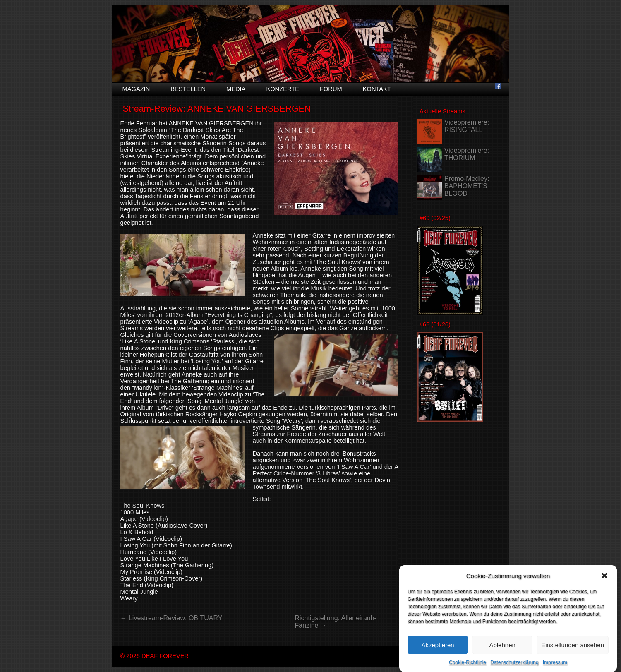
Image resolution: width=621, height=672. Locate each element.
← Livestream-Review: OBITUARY (171, 618)
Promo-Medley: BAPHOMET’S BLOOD (467, 186)
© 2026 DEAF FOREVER (155, 656)
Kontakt (377, 89)
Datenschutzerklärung (514, 668)
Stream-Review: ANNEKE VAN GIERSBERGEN (217, 109)
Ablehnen (502, 650)
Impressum (555, 668)
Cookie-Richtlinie (468, 668)
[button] (604, 581)
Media (236, 89)
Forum (331, 89)
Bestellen (188, 89)
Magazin (136, 89)
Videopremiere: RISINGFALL (467, 126)
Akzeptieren (438, 650)
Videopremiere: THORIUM (467, 154)
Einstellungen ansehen (573, 650)
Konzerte (283, 89)
